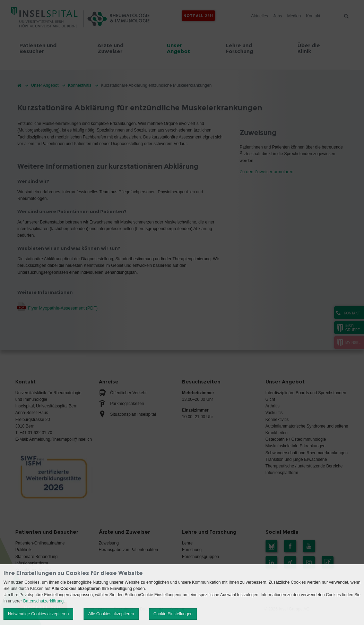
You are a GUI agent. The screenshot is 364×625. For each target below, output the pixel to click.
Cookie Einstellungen (173, 614)
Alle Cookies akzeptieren (111, 614)
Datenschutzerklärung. (44, 601)
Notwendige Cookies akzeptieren (38, 614)
